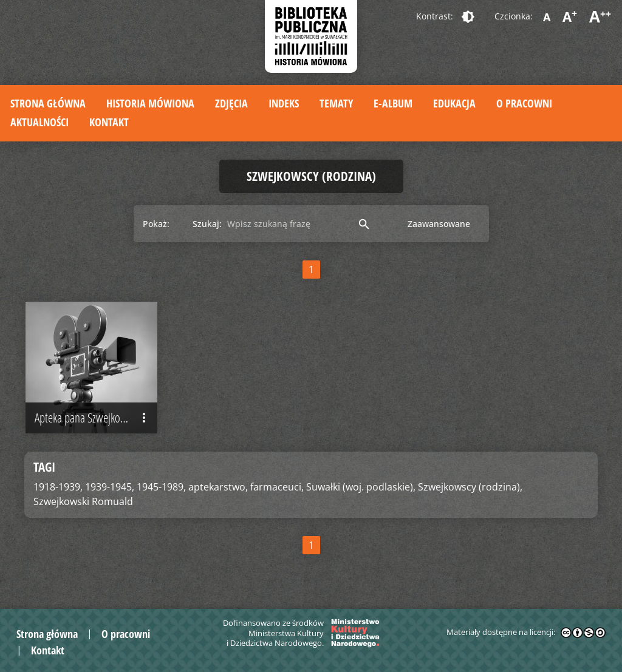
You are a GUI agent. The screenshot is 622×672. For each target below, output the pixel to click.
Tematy (336, 103)
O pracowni (524, 103)
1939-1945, (110, 487)
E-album (393, 103)
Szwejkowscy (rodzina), (470, 487)
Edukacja (454, 103)
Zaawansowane (439, 224)
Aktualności (39, 122)
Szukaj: (207, 224)
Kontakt (109, 122)
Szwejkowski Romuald (83, 502)
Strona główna (48, 103)
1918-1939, (58, 487)
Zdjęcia (231, 103)
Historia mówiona (150, 103)
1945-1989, (161, 487)
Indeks (284, 103)
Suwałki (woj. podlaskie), (361, 487)
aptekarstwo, (218, 487)
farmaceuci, (277, 487)
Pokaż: (156, 224)
